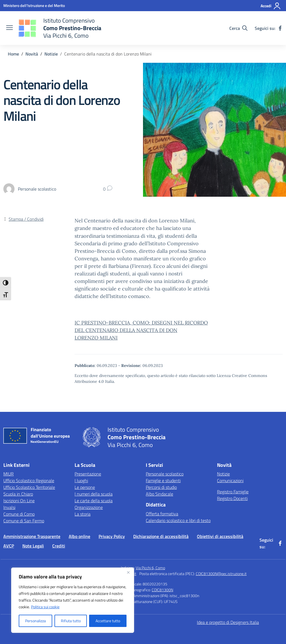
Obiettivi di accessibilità (220, 536)
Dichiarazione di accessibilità (161, 536)
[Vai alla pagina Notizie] (51, 54)
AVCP (9, 546)
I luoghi (81, 480)
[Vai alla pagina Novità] (32, 54)
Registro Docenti (232, 498)
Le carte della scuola (94, 501)
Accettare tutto (108, 621)
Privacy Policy (112, 536)
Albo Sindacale (159, 494)
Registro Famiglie (233, 492)
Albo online (79, 536)
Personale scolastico (165, 474)
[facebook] (280, 28)
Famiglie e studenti (163, 480)
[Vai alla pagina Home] (13, 54)
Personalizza (35, 621)
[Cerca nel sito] (238, 28)
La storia (83, 514)
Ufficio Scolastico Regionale (29, 480)
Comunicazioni (230, 480)
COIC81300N (162, 590)
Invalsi (9, 507)
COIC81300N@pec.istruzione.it (221, 574)
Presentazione (88, 474)
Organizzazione (89, 507)
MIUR (9, 474)
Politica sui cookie (45, 607)
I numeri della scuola (94, 494)
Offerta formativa (162, 514)
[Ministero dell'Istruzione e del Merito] (34, 5)
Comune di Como (19, 514)
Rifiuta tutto (71, 621)
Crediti (59, 546)
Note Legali (33, 546)
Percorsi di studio (161, 487)
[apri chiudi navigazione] (9, 28)
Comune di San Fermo (24, 521)
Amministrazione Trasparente (32, 536)
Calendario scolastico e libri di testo (178, 520)
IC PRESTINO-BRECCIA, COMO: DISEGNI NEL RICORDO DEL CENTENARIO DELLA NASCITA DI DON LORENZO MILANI (141, 330)
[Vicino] (128, 572)
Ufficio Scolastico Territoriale (29, 487)
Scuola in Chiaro (18, 494)
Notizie (223, 474)
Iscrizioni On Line (19, 501)
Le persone (85, 487)
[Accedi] (271, 6)
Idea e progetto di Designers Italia (228, 622)
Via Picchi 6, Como (150, 568)
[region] (73, 600)
